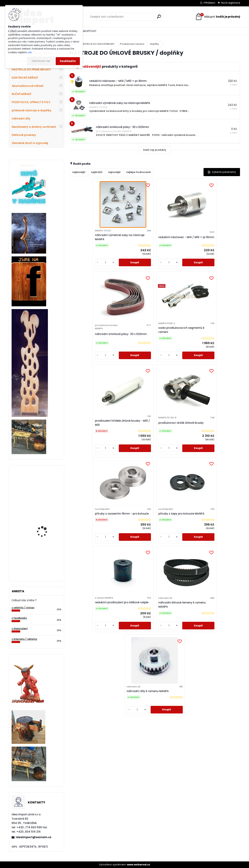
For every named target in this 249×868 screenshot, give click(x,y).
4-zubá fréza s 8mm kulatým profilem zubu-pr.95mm (46, 522)
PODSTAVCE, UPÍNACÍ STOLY (31, 102)
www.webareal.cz (139, 865)
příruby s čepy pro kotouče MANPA (213, 337)
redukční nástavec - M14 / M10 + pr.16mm (133, 237)
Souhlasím (68, 61)
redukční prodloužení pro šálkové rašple (111, 436)
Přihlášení (209, 3)
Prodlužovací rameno (132, 44)
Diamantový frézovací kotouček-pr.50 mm (45, 487)
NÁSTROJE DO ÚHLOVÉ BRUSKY (98, 44)
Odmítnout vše (41, 61)
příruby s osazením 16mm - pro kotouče (176, 335)
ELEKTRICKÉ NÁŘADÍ (25, 78)
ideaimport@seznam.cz (34, 837)
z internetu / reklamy (24, 639)
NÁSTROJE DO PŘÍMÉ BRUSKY (31, 69)
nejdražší (97, 172)
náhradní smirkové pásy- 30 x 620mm (176, 243)
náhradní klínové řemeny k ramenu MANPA (154, 439)
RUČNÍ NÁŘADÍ (21, 94)
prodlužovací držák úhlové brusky (129, 337)
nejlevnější (79, 172)
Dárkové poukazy (24, 135)
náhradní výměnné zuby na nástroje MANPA (90, 237)
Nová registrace (231, 3)
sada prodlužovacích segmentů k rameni (216, 237)
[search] (159, 16)
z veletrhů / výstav (23, 608)
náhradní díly (21, 119)
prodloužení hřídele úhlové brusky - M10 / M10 (90, 335)
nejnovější (114, 172)
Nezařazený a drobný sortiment (34, 127)
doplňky (154, 44)
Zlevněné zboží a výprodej (30, 143)
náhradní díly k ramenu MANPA (196, 439)
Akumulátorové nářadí (28, 86)
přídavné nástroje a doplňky (32, 110)
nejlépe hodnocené (138, 172)
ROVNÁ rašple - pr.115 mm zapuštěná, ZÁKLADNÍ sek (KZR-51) (45, 558)
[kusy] (79, 266)
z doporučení (20, 629)
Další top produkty (155, 150)
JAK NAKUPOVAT (86, 31)
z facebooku (19, 618)
